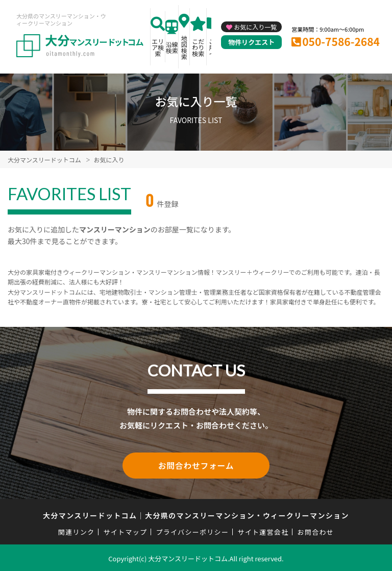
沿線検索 (172, 47)
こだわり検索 (198, 47)
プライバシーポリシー (192, 530)
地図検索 (184, 47)
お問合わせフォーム (196, 465)
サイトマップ (126, 530)
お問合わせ (316, 530)
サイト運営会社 (263, 530)
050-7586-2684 (341, 41)
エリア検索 (158, 47)
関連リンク (77, 530)
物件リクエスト (251, 42)
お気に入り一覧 (255, 27)
